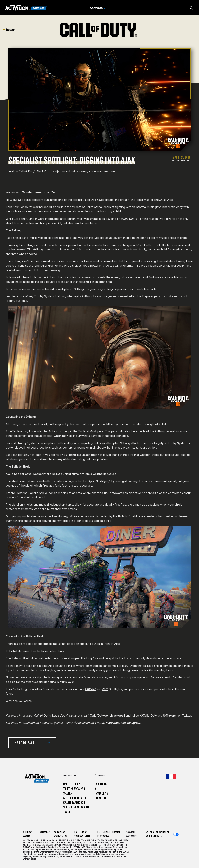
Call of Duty (72, 784)
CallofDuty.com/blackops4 (107, 715)
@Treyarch (170, 715)
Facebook (101, 784)
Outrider (27, 192)
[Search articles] (191, 8)
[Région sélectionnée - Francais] (171, 777)
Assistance (44, 833)
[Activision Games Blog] (26, 8)
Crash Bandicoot (74, 803)
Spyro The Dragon (75, 798)
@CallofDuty (148, 715)
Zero (54, 192)
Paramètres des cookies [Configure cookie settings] (131, 834)
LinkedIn (100, 798)
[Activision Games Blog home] (37, 779)
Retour (9, 30)
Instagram (102, 794)
